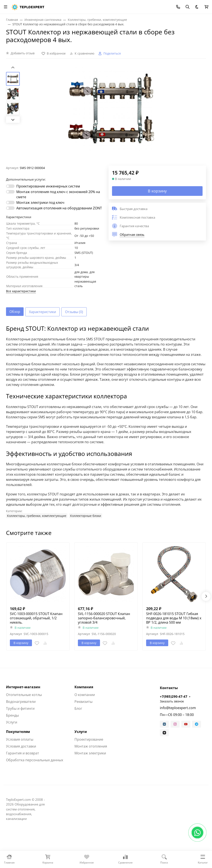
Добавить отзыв (23, 53)
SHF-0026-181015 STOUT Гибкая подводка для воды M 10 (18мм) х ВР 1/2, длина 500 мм (174, 618)
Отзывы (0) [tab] (74, 312)
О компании (85, 695)
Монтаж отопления (91, 746)
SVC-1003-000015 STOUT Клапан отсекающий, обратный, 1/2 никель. (36, 618)
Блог (78, 708)
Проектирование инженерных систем (48, 186)
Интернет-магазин (23, 687)
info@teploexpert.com (178, 708)
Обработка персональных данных (35, 760)
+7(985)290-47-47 (174, 696)
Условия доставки (21, 746)
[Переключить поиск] (188, 7)
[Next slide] (13, 120)
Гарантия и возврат (23, 753)
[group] (111, 116)
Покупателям (18, 732)
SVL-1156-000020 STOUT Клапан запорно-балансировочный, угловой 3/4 (104, 618)
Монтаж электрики (90, 753)
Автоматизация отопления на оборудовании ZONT (59, 208)
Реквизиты (83, 702)
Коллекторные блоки (86, 516)
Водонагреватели (21, 702)
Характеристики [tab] (42, 312)
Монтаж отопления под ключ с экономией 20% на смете (58, 194)
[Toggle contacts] (178, 7)
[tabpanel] (106, 422)
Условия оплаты (20, 739)
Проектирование (89, 739)
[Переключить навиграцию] (6, 7)
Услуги (12, 722)
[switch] (10, 186)
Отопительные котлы (24, 695)
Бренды (12, 715)
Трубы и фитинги (20, 708)
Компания (84, 687)
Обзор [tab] (15, 312)
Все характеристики (21, 291)
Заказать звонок (172, 701)
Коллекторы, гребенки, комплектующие (37, 516)
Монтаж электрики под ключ (40, 203)
